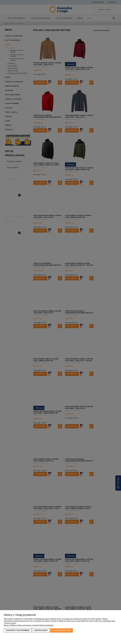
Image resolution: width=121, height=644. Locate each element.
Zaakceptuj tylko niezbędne (18, 631)
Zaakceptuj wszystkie (62, 631)
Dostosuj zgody (41, 631)
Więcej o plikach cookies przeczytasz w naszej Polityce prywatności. (29, 626)
